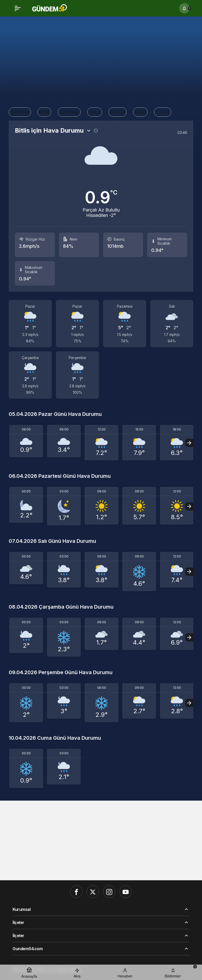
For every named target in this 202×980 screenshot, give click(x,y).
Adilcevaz (20, 112)
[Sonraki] (189, 443)
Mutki (140, 112)
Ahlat (44, 112)
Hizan (95, 112)
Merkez (118, 112)
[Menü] (18, 8)
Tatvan (163, 112)
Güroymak (69, 112)
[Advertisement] (101, 61)
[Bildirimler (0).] (184, 8)
